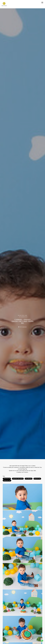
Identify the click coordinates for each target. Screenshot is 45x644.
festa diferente (29, 479)
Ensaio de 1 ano (7, 480)
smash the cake (7, 479)
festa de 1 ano (37, 479)
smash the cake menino (18, 479)
